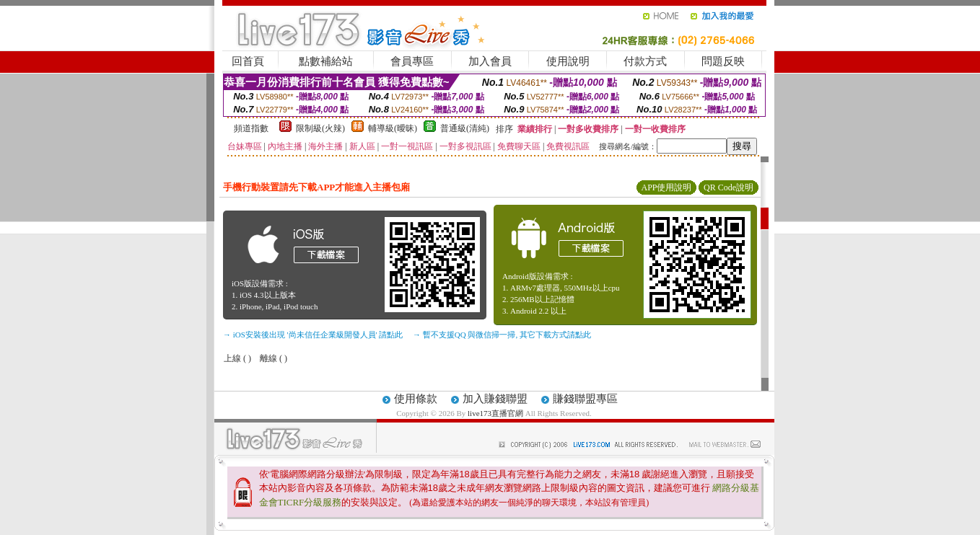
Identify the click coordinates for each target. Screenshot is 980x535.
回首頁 (248, 61)
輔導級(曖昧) (393, 128)
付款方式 (645, 61)
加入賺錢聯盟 (495, 399)
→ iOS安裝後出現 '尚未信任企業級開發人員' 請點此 (313, 335)
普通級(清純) (465, 128)
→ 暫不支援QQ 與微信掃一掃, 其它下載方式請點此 (502, 335)
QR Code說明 (729, 187)
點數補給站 (326, 61)
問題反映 (723, 61)
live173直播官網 (495, 413)
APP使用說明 (666, 187)
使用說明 (568, 61)
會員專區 (412, 61)
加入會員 (490, 61)
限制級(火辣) (320, 128)
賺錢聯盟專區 (585, 399)
